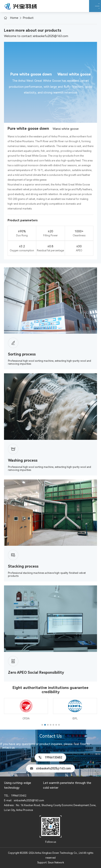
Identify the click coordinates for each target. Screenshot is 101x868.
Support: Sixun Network (51, 863)
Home (14, 18)
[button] (42, 725)
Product (28, 18)
